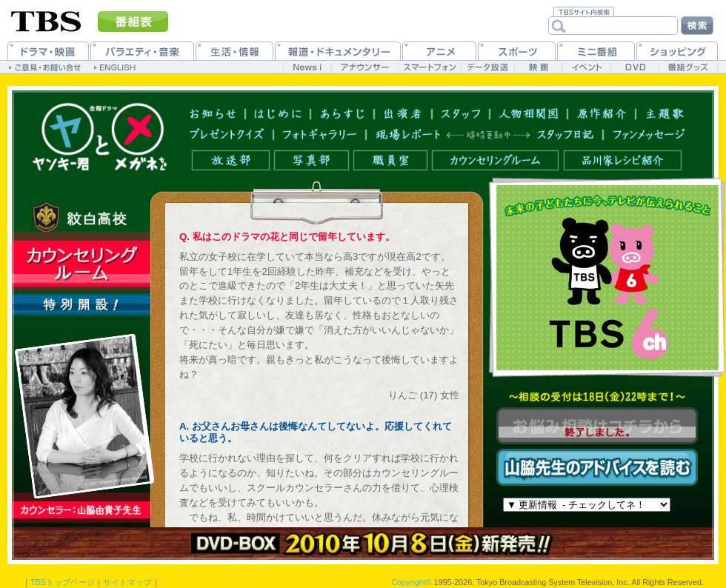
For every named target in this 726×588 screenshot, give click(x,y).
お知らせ (213, 113)
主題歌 (665, 113)
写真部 (312, 160)
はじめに (278, 113)
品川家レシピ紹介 (623, 160)
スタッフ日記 (566, 134)
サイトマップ (127, 582)
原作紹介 (602, 113)
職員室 (390, 160)
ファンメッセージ (649, 134)
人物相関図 (529, 113)
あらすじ (343, 113)
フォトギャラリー (320, 134)
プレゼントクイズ (227, 134)
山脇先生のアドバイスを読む (597, 467)
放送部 (231, 160)
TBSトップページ (63, 582)
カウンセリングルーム (495, 160)
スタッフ (461, 113)
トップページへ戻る (100, 137)
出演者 (403, 113)
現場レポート (408, 134)
